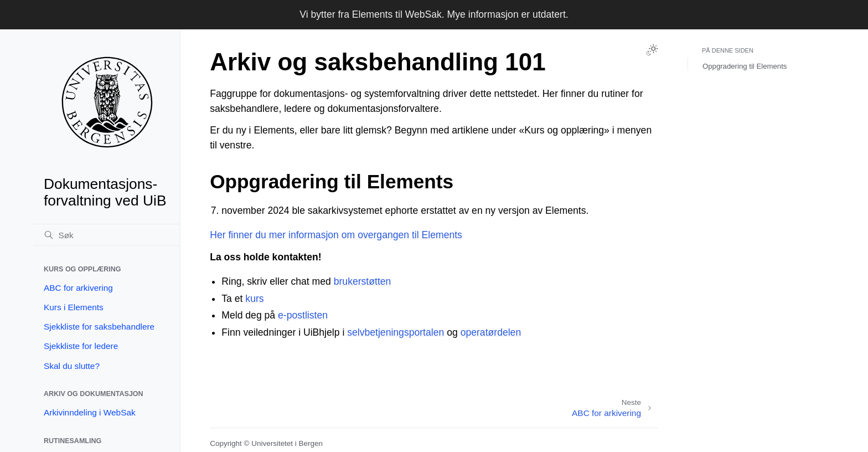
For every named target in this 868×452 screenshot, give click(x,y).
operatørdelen (491, 332)
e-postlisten (303, 315)
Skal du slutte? (72, 366)
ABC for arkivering (78, 288)
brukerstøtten (363, 281)
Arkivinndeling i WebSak (90, 412)
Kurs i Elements (74, 307)
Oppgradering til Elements (745, 66)
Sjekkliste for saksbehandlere (99, 327)
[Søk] (107, 235)
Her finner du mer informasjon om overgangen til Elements (336, 235)
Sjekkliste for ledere (81, 346)
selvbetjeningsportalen (396, 332)
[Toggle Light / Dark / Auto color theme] (652, 50)
